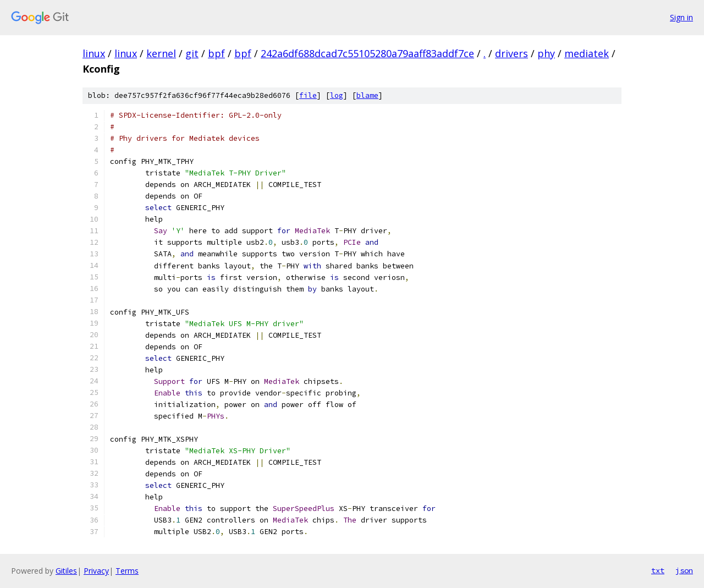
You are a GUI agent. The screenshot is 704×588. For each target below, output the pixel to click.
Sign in (681, 17)
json (684, 570)
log (337, 95)
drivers (512, 53)
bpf (216, 53)
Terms (127, 571)
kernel (161, 53)
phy (546, 53)
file (308, 95)
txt (658, 570)
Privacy (96, 571)
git (192, 53)
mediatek (587, 53)
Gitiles (66, 571)
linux (94, 53)
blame (367, 95)
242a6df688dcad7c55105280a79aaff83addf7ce (367, 53)
